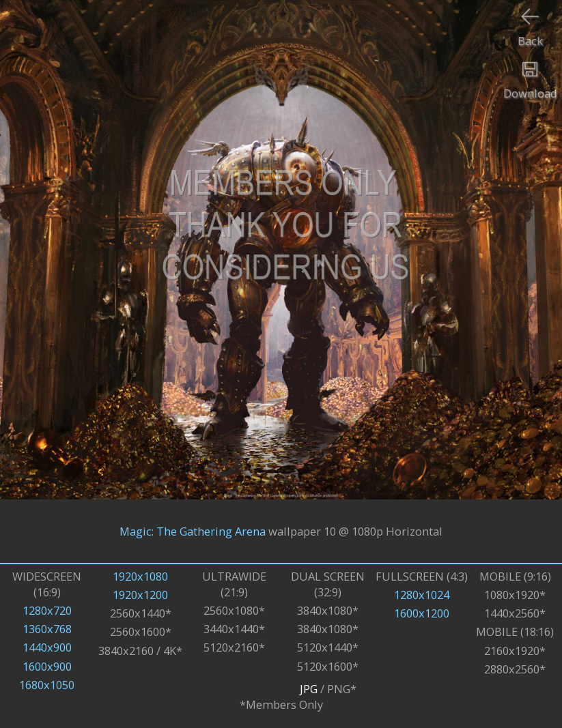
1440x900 (47, 647)
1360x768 (47, 629)
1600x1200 (422, 613)
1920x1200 (140, 595)
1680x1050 (47, 685)
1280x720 (47, 610)
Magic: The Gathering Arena (193, 531)
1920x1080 (140, 576)
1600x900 (47, 666)
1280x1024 (422, 595)
